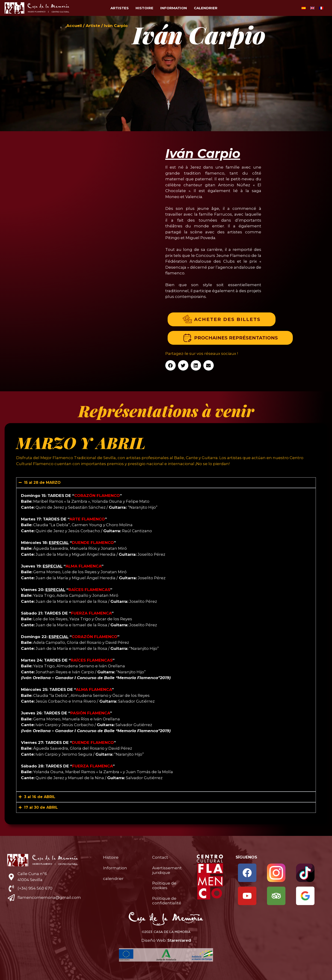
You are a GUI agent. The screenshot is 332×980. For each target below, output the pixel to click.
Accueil (74, 26)
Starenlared (179, 940)
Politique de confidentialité (167, 901)
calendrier (206, 8)
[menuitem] (304, 8)
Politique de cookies (164, 885)
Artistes (120, 8)
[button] (170, 365)
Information (174, 8)
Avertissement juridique (167, 870)
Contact (160, 857)
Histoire (144, 8)
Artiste (93, 26)
